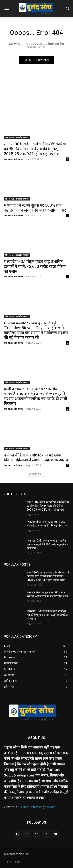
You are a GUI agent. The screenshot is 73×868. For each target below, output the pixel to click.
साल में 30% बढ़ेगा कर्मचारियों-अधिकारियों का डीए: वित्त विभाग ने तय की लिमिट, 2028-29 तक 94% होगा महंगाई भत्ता (35, 149)
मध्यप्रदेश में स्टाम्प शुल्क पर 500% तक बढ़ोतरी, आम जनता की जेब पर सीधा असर (35, 208)
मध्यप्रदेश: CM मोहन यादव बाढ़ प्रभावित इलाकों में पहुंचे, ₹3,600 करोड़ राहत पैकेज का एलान (35, 266)
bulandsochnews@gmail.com (37, 807)
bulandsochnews (14, 159)
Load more (36, 474)
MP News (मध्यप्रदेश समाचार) (17, 137)
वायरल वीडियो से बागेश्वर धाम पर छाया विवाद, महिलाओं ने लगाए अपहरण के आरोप (36, 458)
